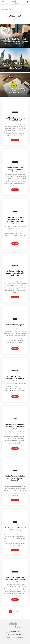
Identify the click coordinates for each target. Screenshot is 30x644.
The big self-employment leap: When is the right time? (15, 579)
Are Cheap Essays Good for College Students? (15, 119)
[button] (28, 2)
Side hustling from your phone (15, 326)
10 (6, 611)
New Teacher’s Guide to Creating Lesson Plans (15, 169)
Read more (15, 140)
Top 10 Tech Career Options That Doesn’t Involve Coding (15, 425)
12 (14, 611)
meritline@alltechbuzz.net (18, 638)
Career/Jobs (15, 37)
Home (3, 10)
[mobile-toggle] (3, 2)
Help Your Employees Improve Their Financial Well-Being (15, 273)
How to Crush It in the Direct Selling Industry (15, 529)
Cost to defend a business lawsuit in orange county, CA (15, 377)
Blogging (15, 319)
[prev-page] (3, 611)
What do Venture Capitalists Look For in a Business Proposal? (15, 478)
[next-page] (17, 611)
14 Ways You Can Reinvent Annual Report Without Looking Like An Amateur (15, 219)
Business (15, 61)
